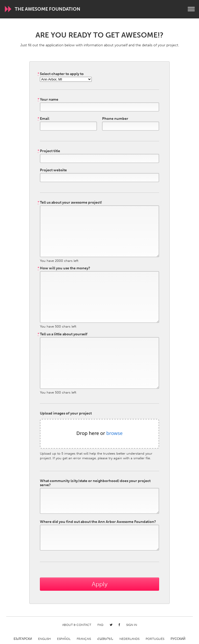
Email (43, 119)
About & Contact (77, 625)
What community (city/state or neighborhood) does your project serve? (95, 483)
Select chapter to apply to (61, 74)
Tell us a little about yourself (62, 334)
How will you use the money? (64, 268)
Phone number (115, 119)
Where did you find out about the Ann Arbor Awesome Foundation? (98, 522)
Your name (48, 100)
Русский (178, 639)
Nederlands (129, 639)
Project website (53, 170)
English (44, 639)
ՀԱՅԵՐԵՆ (105, 639)
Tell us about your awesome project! (70, 203)
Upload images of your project (66, 413)
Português (155, 639)
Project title (49, 151)
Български (23, 639)
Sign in (132, 625)
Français (84, 639)
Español (64, 639)
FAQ (100, 625)
